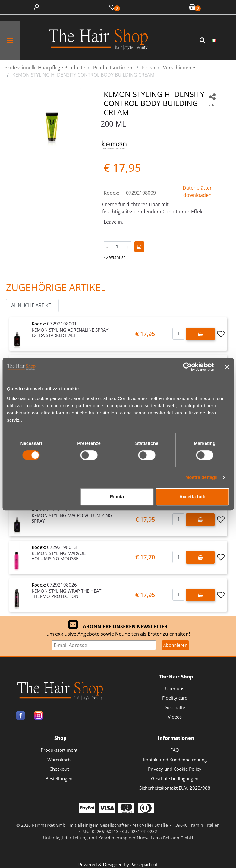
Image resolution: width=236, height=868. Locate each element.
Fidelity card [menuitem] (175, 698)
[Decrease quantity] (107, 247)
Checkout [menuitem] (59, 769)
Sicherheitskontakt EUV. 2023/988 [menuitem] (175, 788)
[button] (203, 40)
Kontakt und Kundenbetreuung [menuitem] (175, 759)
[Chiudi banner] (227, 367)
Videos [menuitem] (175, 717)
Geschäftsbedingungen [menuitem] (175, 778)
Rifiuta (117, 497)
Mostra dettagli (201, 477)
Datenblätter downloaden (197, 191)
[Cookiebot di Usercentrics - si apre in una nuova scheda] (187, 367)
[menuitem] (214, 40)
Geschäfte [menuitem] (175, 707)
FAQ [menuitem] (175, 750)
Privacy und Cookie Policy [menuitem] (175, 769)
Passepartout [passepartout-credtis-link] (144, 864)
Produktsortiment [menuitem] (59, 750)
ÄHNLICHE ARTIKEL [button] (32, 305)
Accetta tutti (192, 497)
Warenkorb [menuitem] (59, 759)
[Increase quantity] (127, 247)
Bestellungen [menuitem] (59, 778)
